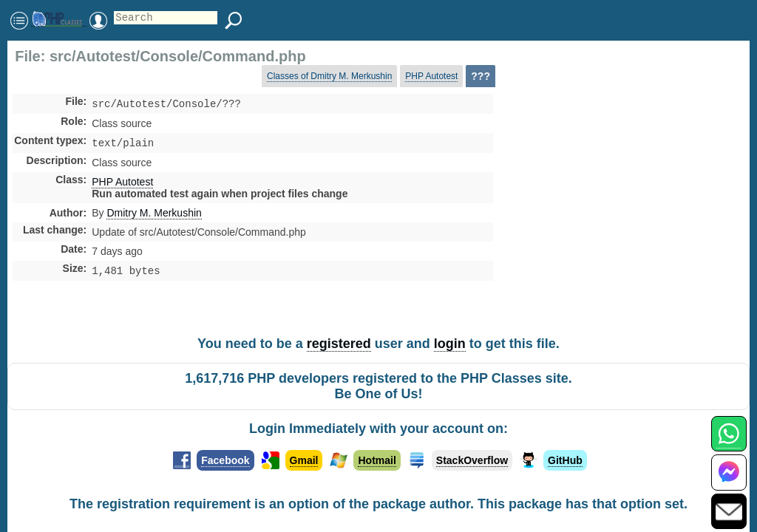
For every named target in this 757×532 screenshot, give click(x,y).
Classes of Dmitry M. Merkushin (329, 76)
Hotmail (377, 460)
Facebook (225, 460)
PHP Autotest (431, 76)
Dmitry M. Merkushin (154, 216)
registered (339, 344)
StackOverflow (472, 460)
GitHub (565, 460)
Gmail (304, 460)
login (450, 344)
